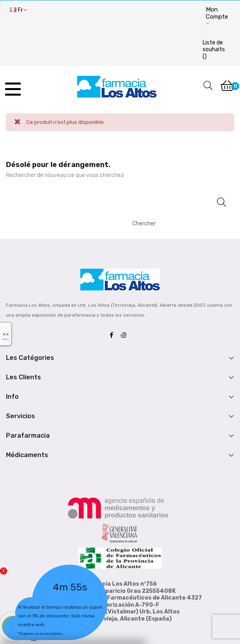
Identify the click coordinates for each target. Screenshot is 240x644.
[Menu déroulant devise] (18, 10)
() (214, 50)
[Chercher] (176, 223)
